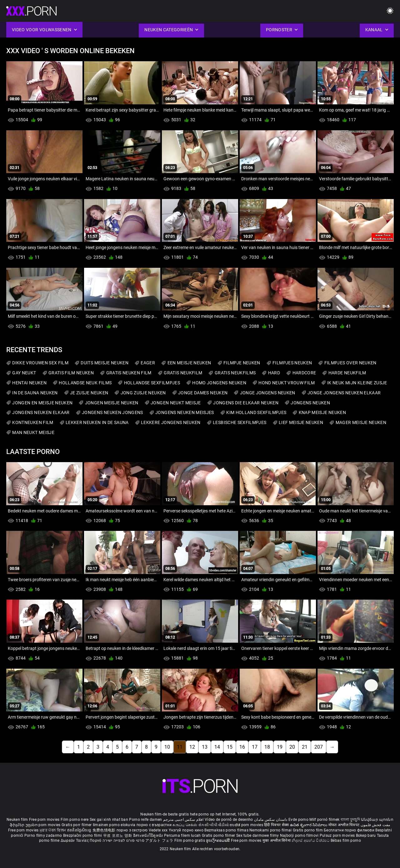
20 (292, 747)
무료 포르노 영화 (118, 836)
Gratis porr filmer (77, 825)
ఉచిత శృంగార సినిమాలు (309, 825)
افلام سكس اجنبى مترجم (183, 820)
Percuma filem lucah (183, 836)
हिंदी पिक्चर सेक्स (276, 825)
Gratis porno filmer (219, 836)
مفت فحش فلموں (375, 825)
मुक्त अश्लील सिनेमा (277, 841)
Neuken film (17, 820)
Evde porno (298, 820)
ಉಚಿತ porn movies (247, 825)
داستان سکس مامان (271, 820)
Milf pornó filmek (324, 820)
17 (255, 747)
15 (230, 747)
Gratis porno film (308, 830)
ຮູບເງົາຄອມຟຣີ (218, 841)
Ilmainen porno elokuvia (115, 825)
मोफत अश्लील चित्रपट (345, 825)
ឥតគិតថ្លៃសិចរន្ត (80, 830)
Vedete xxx (158, 830)
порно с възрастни (154, 825)
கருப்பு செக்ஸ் (185, 825)
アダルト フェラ (159, 841)
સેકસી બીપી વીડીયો (214, 825)
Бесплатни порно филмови (350, 830)
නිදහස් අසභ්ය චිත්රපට (311, 841)
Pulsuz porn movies (338, 836)
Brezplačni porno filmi (83, 836)
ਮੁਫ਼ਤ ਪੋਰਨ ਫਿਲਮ (53, 830)
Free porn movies (45, 820)
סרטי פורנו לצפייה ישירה (123, 841)
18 (267, 747)
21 (305, 747)
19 (280, 747)
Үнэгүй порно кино (187, 830)
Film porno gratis (190, 841)
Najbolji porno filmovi (299, 836)
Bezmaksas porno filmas (227, 830)
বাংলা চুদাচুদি (350, 820)
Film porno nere (75, 820)
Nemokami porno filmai (271, 830)
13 (205, 747)
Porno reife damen (145, 820)
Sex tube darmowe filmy (258, 836)
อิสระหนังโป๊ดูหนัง (149, 836)
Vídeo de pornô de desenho (229, 820)
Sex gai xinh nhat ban (109, 820)
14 (217, 747)
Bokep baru (366, 836)
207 (319, 747)
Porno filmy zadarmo (44, 836)
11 (180, 747)
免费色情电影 (105, 830)
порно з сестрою (132, 830)
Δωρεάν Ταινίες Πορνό (82, 841)
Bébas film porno (346, 841)
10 (167, 747)
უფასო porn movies (44, 825)
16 (242, 747)
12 (192, 747)
